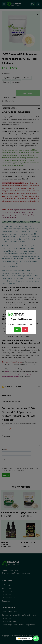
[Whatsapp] (36, 638)
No (25, 330)
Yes (17, 330)
